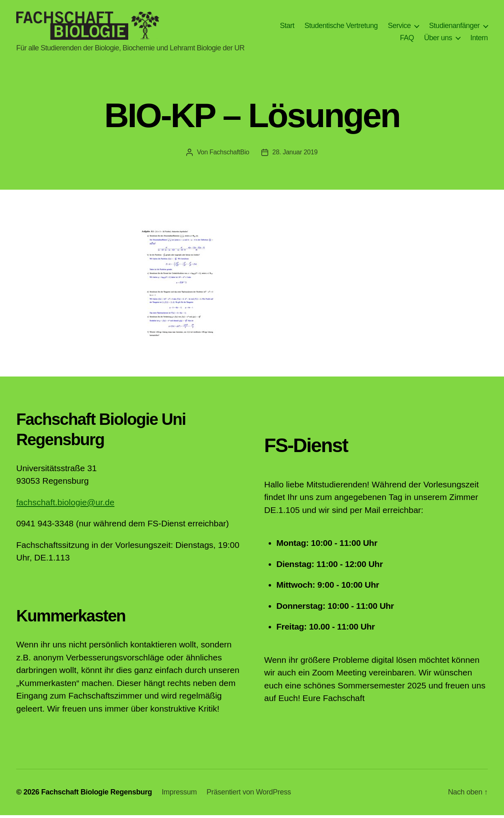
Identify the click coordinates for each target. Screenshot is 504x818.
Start (287, 27)
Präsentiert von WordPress (249, 795)
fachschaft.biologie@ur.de (65, 505)
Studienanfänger (454, 27)
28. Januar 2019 (295, 155)
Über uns (438, 39)
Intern (479, 39)
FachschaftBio (229, 155)
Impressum (179, 795)
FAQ (407, 39)
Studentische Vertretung (341, 27)
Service (400, 27)
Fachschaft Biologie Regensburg (96, 795)
